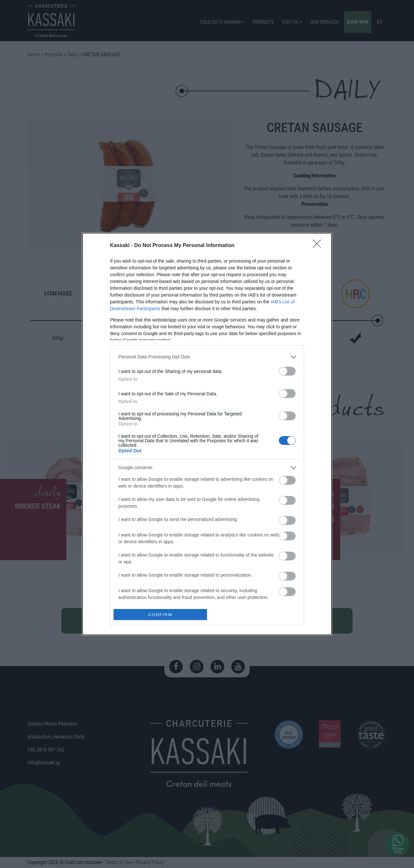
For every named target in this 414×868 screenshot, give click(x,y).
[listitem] (207, 357)
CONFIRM (160, 614)
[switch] (287, 371)
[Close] (319, 246)
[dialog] (207, 434)
